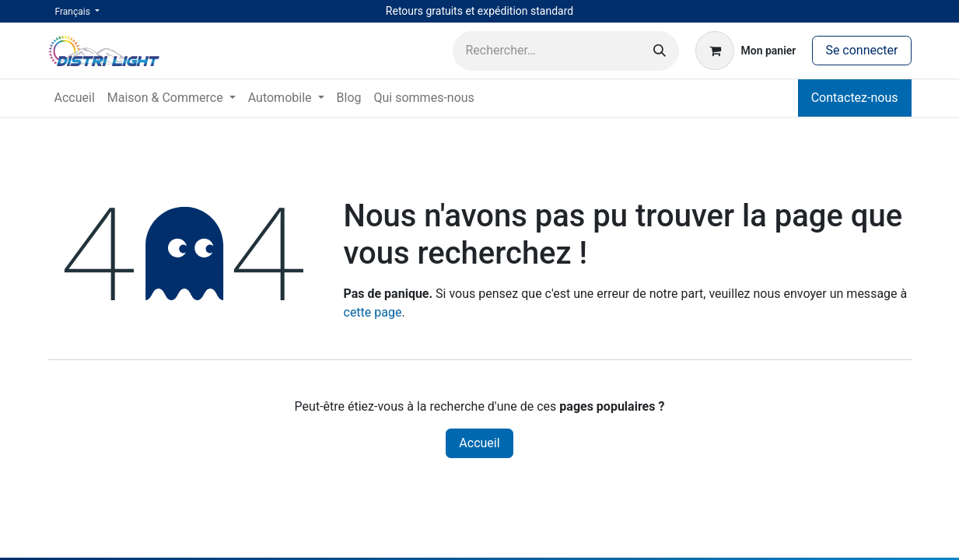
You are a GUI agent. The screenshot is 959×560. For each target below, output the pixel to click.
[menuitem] (75, 98)
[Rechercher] (660, 51)
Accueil (479, 443)
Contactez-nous (855, 98)
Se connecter (861, 50)
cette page (373, 312)
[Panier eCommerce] (745, 51)
